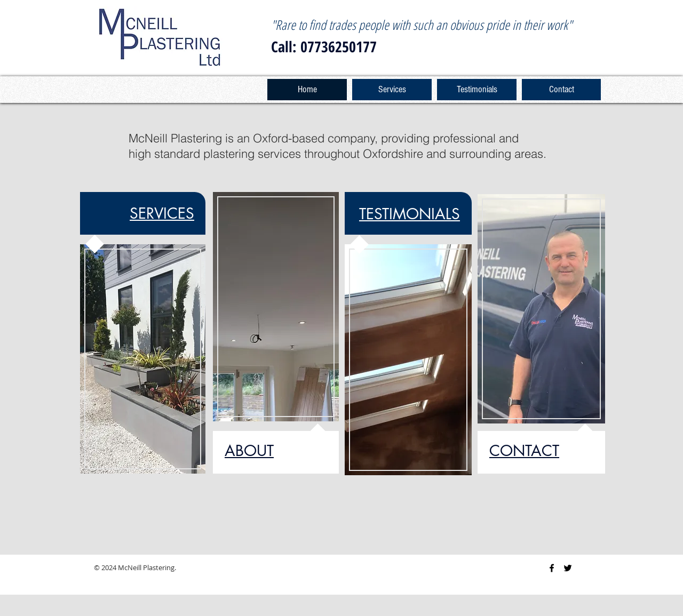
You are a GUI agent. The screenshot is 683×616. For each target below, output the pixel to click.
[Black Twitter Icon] (568, 568)
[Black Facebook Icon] (552, 568)
